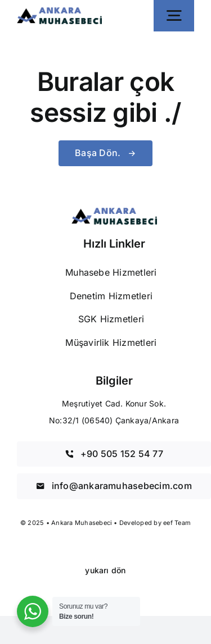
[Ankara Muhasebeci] (59, 12)
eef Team (177, 523)
